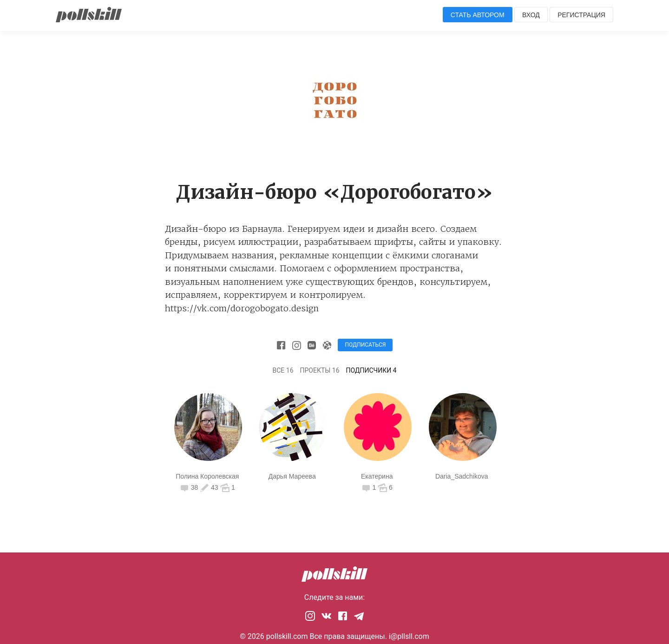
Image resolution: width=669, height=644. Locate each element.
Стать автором (478, 15)
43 (209, 487)
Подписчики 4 (371, 370)
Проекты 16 (320, 370)
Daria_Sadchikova (462, 476)
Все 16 (283, 370)
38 (190, 487)
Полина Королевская (207, 476)
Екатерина (377, 476)
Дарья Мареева (292, 476)
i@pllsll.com (409, 636)
